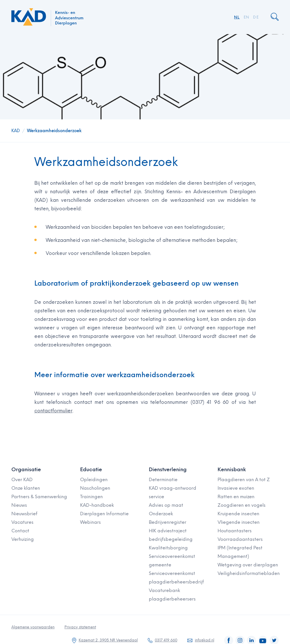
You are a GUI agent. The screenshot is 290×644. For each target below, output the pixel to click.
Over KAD (22, 480)
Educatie (91, 470)
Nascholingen (95, 488)
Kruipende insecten (238, 514)
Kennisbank (232, 470)
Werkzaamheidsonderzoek (54, 131)
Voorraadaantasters (240, 539)
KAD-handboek (97, 505)
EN (247, 17)
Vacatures (22, 522)
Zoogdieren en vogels (242, 505)
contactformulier (53, 411)
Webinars (90, 522)
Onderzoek (161, 514)
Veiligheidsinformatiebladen (249, 573)
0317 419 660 (166, 640)
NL (237, 17)
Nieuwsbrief (24, 514)
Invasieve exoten (236, 488)
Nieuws (19, 505)
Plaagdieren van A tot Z (244, 480)
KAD (16, 131)
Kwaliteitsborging (168, 548)
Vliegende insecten (239, 522)
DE (256, 17)
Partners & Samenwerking (39, 497)
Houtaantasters (235, 531)
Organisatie (26, 470)
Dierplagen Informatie (104, 514)
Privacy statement (80, 627)
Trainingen (91, 497)
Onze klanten (26, 488)
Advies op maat (166, 505)
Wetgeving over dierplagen (248, 565)
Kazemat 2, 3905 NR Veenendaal (108, 640)
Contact (20, 531)
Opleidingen (94, 480)
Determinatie (163, 480)
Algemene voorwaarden (33, 627)
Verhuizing (23, 539)
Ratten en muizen (236, 497)
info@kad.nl (205, 640)
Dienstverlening (168, 470)
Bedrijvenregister (168, 522)
